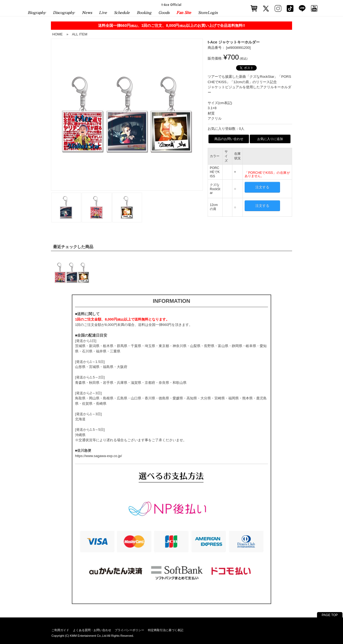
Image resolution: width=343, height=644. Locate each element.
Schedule (122, 13)
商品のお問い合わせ (229, 139)
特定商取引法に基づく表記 (166, 630)
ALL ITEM (79, 34)
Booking (144, 13)
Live (103, 13)
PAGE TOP (330, 615)
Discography (64, 13)
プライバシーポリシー (129, 630)
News (87, 13)
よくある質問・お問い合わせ (92, 630)
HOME (57, 34)
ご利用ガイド (60, 630)
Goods (164, 13)
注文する (262, 187)
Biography (37, 13)
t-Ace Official (172, 5)
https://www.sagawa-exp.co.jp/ (98, 456)
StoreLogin (208, 13)
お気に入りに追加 (270, 139)
